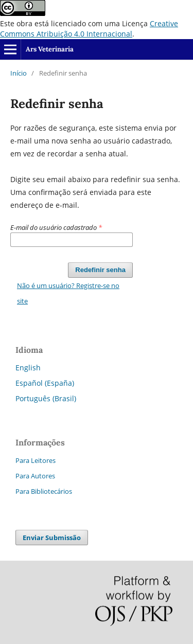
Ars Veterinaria (50, 49)
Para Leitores (36, 460)
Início (19, 73)
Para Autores (35, 476)
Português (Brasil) (46, 398)
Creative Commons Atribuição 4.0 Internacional (89, 29)
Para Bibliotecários (44, 491)
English (28, 368)
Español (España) (45, 383)
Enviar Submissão (52, 538)
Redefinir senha (100, 270)
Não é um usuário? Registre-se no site (68, 293)
